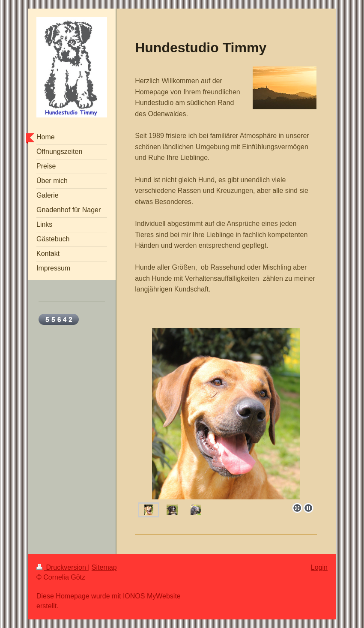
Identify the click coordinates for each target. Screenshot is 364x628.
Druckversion (62, 567)
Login (319, 567)
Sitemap (104, 567)
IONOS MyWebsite (152, 596)
